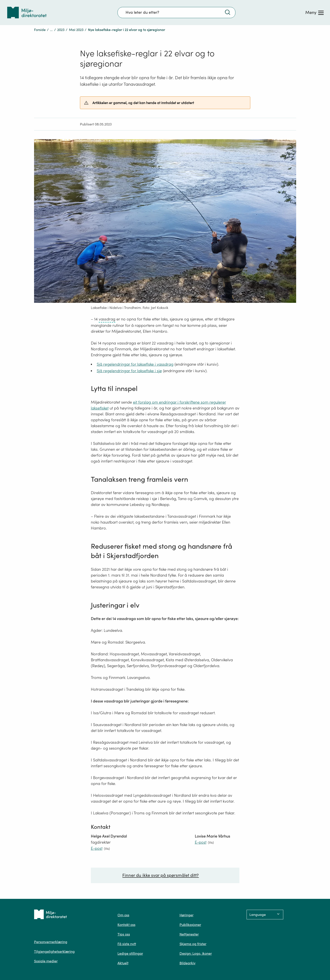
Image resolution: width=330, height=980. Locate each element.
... (51, 30)
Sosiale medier (46, 961)
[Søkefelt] (176, 12)
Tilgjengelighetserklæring (54, 951)
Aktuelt (123, 963)
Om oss (123, 915)
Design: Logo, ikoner (196, 953)
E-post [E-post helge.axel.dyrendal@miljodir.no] (97, 848)
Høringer (187, 915)
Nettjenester (189, 934)
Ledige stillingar (130, 953)
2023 (61, 30)
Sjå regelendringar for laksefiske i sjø (129, 371)
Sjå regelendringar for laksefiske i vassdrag (135, 364)
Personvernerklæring (51, 942)
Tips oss (124, 934)
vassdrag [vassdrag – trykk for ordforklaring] (107, 319)
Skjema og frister (193, 944)
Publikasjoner (190, 925)
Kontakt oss (126, 925)
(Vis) (107, 849)
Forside (40, 30)
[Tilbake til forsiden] (27, 13)
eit (135, 402)
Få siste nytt (127, 944)
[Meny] (314, 12)
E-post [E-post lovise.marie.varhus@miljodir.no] (201, 842)
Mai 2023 (76, 30)
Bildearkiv (187, 963)
